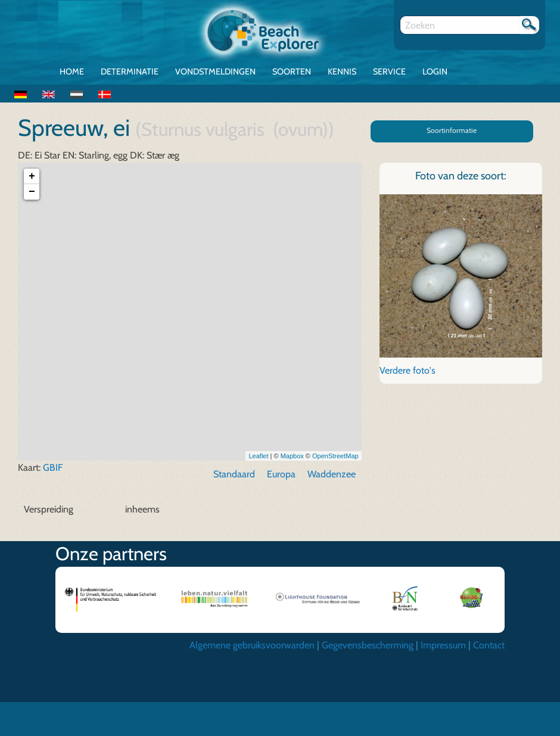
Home (72, 72)
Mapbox (292, 456)
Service (389, 72)
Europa (281, 475)
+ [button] (32, 178)
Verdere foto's (407, 371)
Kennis (342, 72)
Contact (489, 646)
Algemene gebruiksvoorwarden (252, 646)
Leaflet (258, 456)
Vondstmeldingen (215, 72)
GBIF (53, 469)
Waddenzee (332, 475)
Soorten (292, 72)
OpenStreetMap (335, 456)
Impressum (443, 646)
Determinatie (130, 72)
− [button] (32, 193)
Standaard (234, 475)
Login (435, 72)
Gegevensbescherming (368, 646)
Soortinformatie (452, 130)
